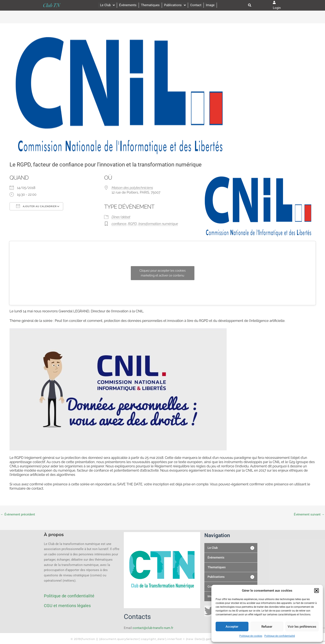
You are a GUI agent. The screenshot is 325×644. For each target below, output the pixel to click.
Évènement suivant (309, 515)
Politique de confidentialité (280, 636)
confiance (119, 224)
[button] (317, 591)
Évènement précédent (18, 515)
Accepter (232, 627)
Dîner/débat (121, 217)
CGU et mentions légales (67, 606)
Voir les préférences (302, 627)
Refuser (267, 627)
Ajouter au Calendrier (36, 206)
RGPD (133, 224)
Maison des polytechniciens (132, 188)
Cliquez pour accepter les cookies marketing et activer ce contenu (162, 273)
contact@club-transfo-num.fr (153, 628)
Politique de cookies (251, 636)
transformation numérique (158, 224)
